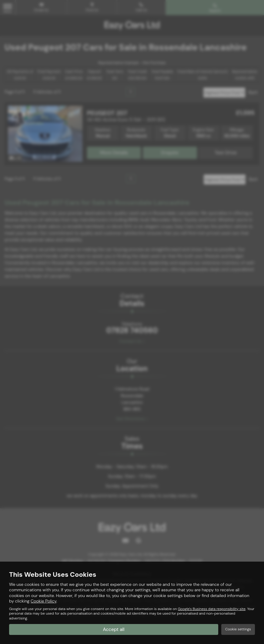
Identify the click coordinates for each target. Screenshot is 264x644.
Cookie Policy (43, 601)
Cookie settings (238, 629)
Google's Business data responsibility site (212, 609)
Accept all (114, 629)
